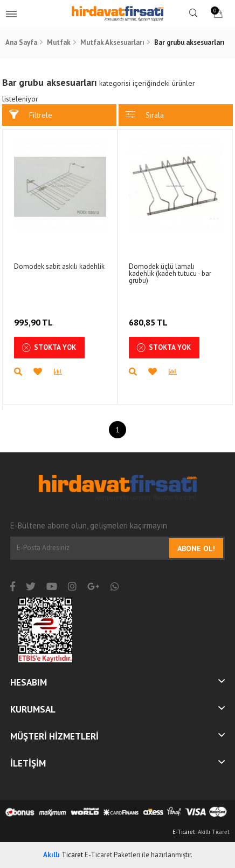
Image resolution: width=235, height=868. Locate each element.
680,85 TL (149, 315)
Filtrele (31, 115)
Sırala (145, 115)
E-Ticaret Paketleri (112, 855)
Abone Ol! (196, 548)
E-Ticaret (184, 832)
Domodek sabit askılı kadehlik (59, 266)
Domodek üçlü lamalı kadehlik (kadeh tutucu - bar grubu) (170, 273)
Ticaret (63, 855)
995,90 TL (34, 315)
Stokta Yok (49, 348)
